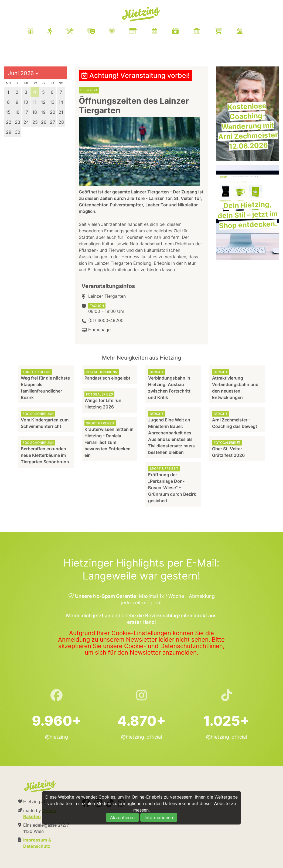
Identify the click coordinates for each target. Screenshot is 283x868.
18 (35, 112)
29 (9, 132)
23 (18, 122)
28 (61, 122)
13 (52, 102)
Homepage (99, 330)
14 (61, 102)
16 (17, 112)
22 (9, 122)
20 (53, 112)
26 (44, 122)
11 (35, 102)
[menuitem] (142, 32)
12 (43, 102)
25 (35, 122)
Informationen (159, 817)
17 (26, 112)
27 (52, 122)
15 (8, 112)
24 (26, 122)
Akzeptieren (122, 817)
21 (61, 112)
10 (26, 102)
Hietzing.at (142, 14)
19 (43, 112)
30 (18, 132)
